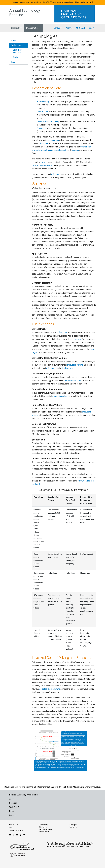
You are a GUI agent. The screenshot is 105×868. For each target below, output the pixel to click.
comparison (54, 140)
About (14, 40)
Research (13, 803)
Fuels (15, 57)
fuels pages (68, 368)
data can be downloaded (43, 165)
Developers (73, 825)
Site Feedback (44, 832)
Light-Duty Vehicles (18, 51)
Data (13, 62)
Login (92, 28)
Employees (73, 827)
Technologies (17, 45)
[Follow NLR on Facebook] (10, 835)
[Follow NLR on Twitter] (24, 835)
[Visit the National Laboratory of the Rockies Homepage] (75, 14)
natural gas (52, 150)
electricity (62, 150)
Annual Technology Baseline (25, 13)
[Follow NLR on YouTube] (21, 835)
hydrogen (75, 150)
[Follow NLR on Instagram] (14, 835)
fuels (43, 162)
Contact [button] (58, 28)
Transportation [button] (33, 28)
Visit (11, 828)
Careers (12, 815)
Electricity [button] (16, 28)
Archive (69, 28)
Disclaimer (43, 827)
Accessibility (44, 825)
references (56, 174)
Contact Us (14, 824)
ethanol (83, 147)
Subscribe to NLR (16, 831)
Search (81, 28)
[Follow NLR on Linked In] (17, 835)
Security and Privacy (46, 829)
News (11, 811)
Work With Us (14, 807)
